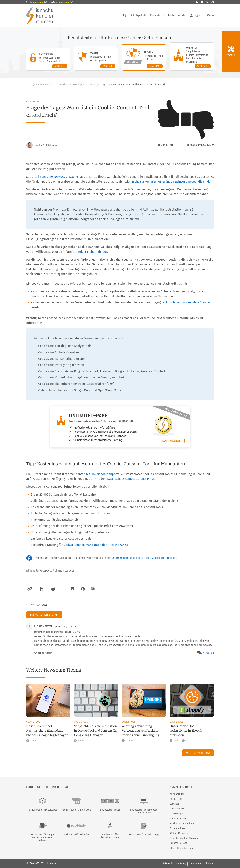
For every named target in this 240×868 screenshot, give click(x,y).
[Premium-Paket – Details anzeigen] (144, 57)
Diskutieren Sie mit (44, 615)
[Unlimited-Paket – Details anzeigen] (192, 56)
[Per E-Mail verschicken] (72, 589)
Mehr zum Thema (198, 753)
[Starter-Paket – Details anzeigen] (96, 58)
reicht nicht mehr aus (93, 252)
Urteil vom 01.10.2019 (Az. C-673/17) (55, 177)
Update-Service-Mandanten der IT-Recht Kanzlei (96, 545)
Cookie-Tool (89, 85)
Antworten (208, 653)
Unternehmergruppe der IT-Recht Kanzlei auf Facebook (144, 558)
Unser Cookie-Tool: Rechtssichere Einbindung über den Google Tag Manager (47, 731)
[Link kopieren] (29, 589)
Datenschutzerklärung (174, 863)
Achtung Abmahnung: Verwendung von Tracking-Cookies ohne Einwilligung (141, 731)
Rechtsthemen (44, 85)
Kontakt (210, 863)
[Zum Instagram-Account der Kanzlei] (93, 589)
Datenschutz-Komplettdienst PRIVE (131, 479)
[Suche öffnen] (125, 15)
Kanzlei (182, 15)
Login (195, 15)
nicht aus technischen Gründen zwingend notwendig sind (171, 182)
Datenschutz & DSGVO (67, 85)
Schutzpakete (138, 15)
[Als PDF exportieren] (41, 589)
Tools (171, 15)
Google (36, 2)
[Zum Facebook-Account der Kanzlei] (83, 589)
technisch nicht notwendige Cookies (186, 302)
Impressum (196, 863)
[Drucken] (52, 589)
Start (29, 85)
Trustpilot (61, 2)
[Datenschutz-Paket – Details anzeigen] (48, 59)
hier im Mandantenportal (103, 474)
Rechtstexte (157, 15)
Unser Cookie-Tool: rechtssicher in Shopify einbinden (186, 731)
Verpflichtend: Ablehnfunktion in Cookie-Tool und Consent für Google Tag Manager (96, 731)
